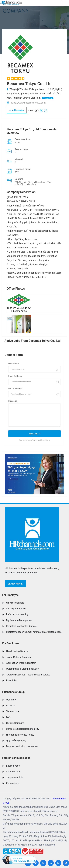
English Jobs (13, 766)
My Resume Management (20, 620)
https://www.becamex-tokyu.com (28, 103)
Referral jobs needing (17, 614)
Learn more (15, 584)
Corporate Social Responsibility (23, 729)
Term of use (12, 711)
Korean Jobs (13, 783)
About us (11, 706)
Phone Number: (16, 389)
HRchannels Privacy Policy (20, 735)
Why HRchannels (15, 603)
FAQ (8, 717)
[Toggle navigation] (65, 3)
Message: (13, 401)
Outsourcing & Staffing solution (23, 669)
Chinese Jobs (13, 772)
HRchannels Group (13, 692)
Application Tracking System (21, 663)
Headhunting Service (17, 651)
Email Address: (15, 376)
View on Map (48, 98)
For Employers (11, 643)
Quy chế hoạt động (16, 741)
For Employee (10, 595)
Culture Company (15, 723)
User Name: (14, 364)
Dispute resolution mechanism (22, 746)
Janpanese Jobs (15, 777)
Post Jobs (11, 680)
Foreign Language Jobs (16, 758)
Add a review (17, 110)
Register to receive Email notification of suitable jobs (34, 632)
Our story (11, 700)
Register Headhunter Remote (21, 626)
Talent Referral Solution (18, 657)
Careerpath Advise (16, 609)
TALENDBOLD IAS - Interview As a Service (28, 675)
